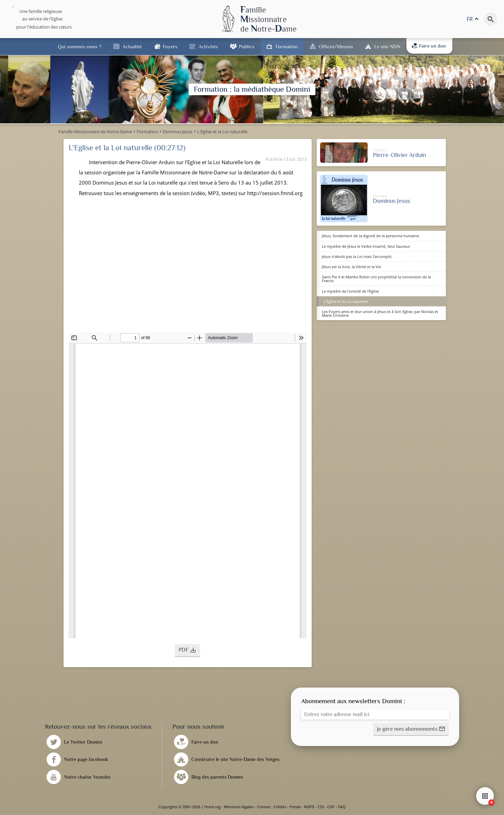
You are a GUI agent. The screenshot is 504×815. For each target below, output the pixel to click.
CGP (331, 807)
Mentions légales (239, 807)
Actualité (132, 46)
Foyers (170, 46)
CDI (321, 807)
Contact (264, 807)
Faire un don (429, 46)
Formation (287, 46)
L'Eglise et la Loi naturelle (346, 301)
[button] (187, 651)
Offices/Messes (336, 46)
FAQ (342, 807)
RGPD (309, 807)
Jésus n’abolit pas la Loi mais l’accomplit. (357, 256)
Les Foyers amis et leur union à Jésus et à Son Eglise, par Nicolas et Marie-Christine (380, 313)
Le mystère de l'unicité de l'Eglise (350, 291)
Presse (295, 807)
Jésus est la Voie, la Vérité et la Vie (351, 267)
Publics (247, 46)
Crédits (280, 807)
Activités (208, 46)
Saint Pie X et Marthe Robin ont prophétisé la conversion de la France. (376, 279)
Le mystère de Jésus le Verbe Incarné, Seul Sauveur (366, 246)
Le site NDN (387, 46)
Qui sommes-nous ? (80, 46)
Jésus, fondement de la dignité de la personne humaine (370, 236)
